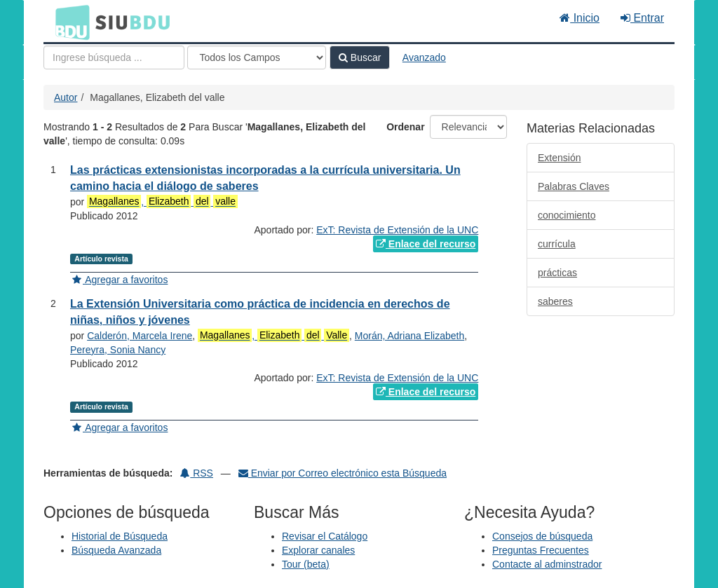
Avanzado (424, 57)
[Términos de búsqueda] (114, 57)
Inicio (580, 18)
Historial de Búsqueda (120, 536)
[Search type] (257, 57)
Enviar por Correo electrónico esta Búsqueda (343, 473)
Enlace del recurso (426, 244)
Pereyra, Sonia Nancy (118, 350)
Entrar (642, 18)
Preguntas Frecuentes (541, 550)
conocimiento (567, 215)
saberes (555, 301)
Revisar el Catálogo (325, 536)
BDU (69, 22)
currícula (557, 244)
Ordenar (405, 127)
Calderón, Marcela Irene (140, 336)
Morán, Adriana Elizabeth (409, 336)
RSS (197, 473)
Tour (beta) (306, 564)
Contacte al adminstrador (547, 564)
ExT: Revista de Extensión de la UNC (397, 230)
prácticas (557, 273)
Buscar (360, 57)
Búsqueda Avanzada (116, 550)
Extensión (559, 158)
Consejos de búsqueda (542, 536)
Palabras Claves (574, 186)
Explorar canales (318, 550)
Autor (66, 97)
